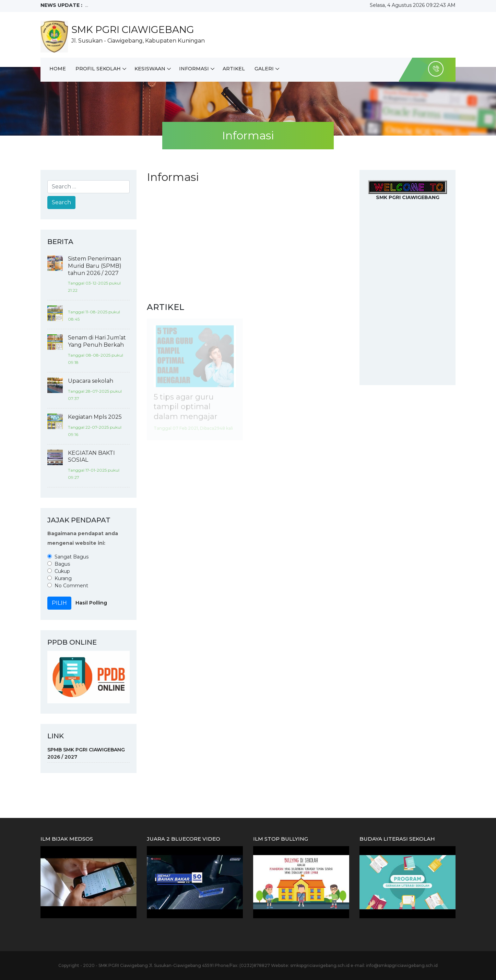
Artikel (234, 69)
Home (58, 69)
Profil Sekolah (98, 69)
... (87, 5)
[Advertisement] (248, 243)
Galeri (264, 69)
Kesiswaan (150, 69)
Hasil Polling (91, 603)
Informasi (194, 69)
